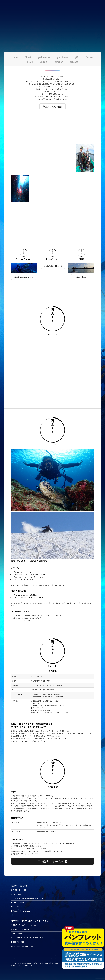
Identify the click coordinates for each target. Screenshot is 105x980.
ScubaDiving (44, 57)
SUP (77, 57)
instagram (25, 911)
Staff (30, 62)
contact (74, 62)
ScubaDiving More (24, 277)
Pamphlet (58, 62)
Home (15, 57)
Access (89, 57)
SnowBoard (62, 57)
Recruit (43, 62)
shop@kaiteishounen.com (41, 710)
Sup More (81, 277)
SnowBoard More (53, 266)
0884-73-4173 (37, 708)
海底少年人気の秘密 (52, 106)
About (28, 57)
